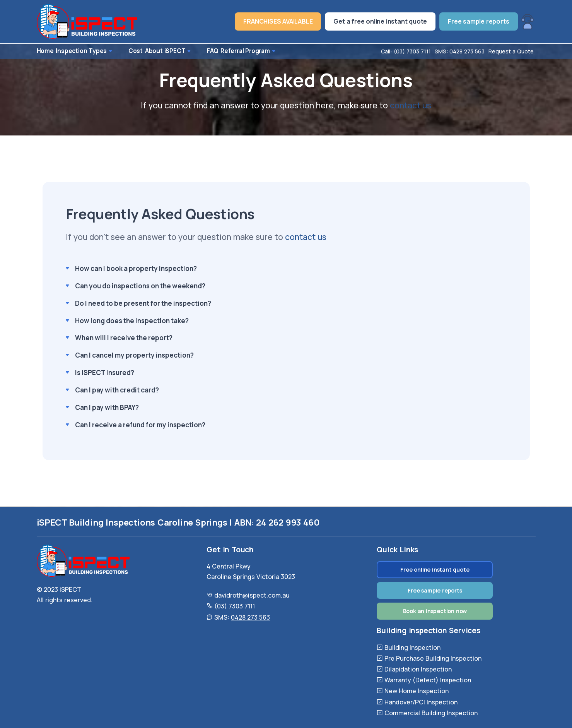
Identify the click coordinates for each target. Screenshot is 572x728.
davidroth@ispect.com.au (252, 595)
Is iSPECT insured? (105, 373)
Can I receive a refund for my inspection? (140, 425)
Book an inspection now (435, 611)
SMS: (460, 51)
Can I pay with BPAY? (107, 408)
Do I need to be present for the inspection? (143, 304)
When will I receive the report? (124, 338)
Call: (406, 51)
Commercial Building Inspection (431, 713)
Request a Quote (511, 51)
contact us (411, 106)
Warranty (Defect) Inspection (428, 680)
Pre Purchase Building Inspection (433, 658)
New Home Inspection (417, 691)
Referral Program (235, 51)
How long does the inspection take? (132, 321)
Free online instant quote (435, 570)
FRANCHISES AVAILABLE (278, 21)
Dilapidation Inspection (418, 669)
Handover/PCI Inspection (421, 702)
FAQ (195, 51)
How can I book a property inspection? (136, 269)
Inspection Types (85, 51)
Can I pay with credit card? (117, 391)
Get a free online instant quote (380, 21)
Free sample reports (478, 21)
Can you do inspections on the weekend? (140, 286)
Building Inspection (412, 647)
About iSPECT (161, 51)
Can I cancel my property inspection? (134, 356)
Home (44, 51)
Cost (124, 51)
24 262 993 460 (288, 522)
